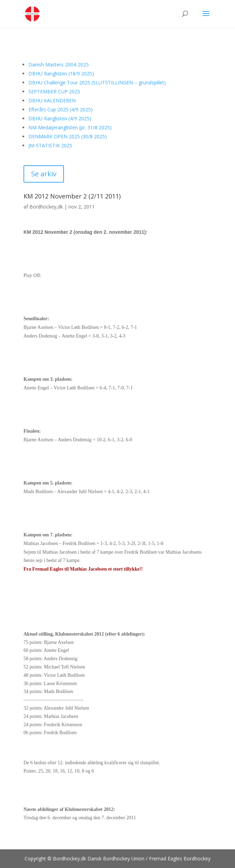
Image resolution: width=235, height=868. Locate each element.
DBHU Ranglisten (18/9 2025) (61, 73)
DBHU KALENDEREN (52, 100)
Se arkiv (44, 174)
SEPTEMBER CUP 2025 (54, 91)
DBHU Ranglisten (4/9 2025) (60, 118)
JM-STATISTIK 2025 (50, 145)
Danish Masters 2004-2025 (59, 64)
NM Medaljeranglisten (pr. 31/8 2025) (70, 127)
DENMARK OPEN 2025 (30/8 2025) (68, 136)
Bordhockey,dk (46, 207)
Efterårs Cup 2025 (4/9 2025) (60, 109)
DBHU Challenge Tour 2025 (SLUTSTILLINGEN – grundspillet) (97, 82)
